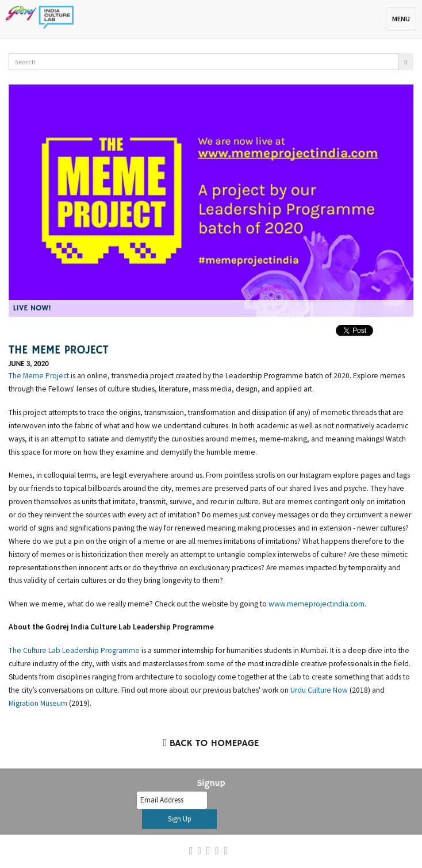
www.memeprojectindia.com (317, 604)
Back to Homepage (211, 744)
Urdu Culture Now (319, 690)
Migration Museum (38, 703)
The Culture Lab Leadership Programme (74, 650)
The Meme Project (39, 376)
